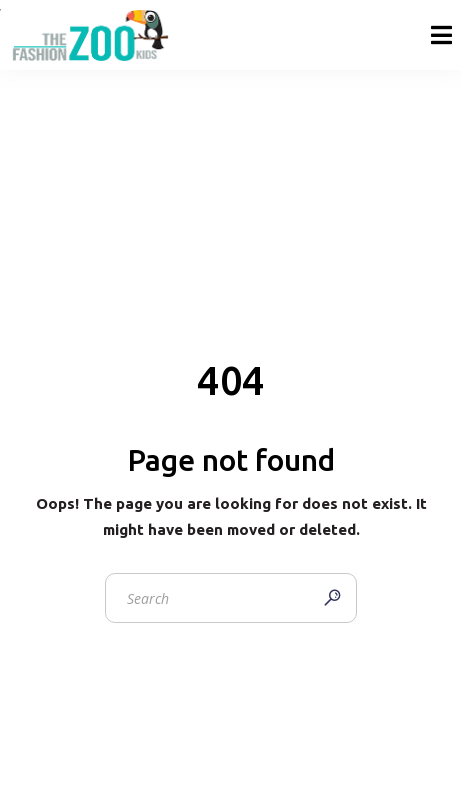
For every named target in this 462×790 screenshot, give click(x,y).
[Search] (332, 598)
